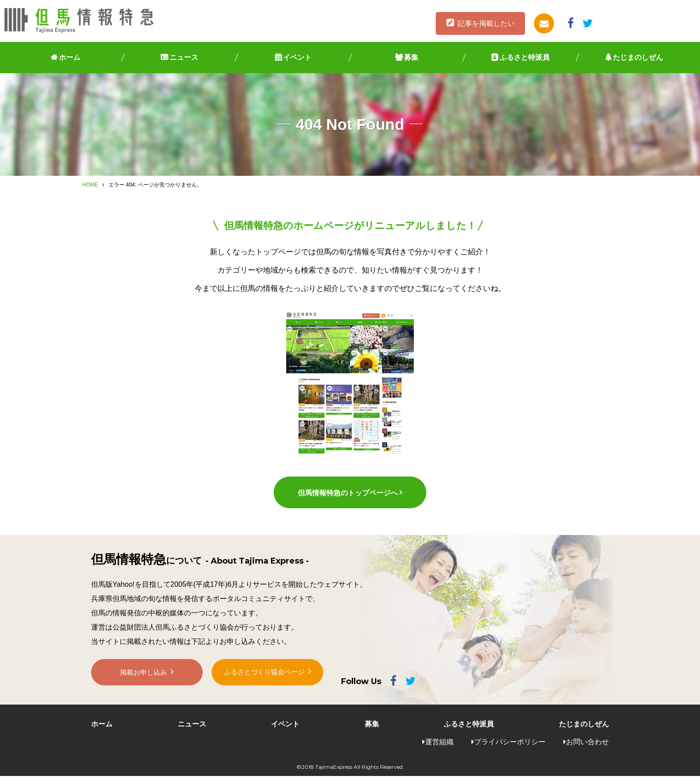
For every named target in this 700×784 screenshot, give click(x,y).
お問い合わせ (587, 749)
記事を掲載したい (486, 23)
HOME (90, 185)
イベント (297, 57)
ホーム (70, 57)
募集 (411, 57)
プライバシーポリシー (510, 749)
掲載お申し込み (144, 684)
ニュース (184, 57)
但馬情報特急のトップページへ (347, 500)
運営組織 (439, 749)
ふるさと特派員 (525, 57)
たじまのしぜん (638, 57)
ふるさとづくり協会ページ (264, 683)
